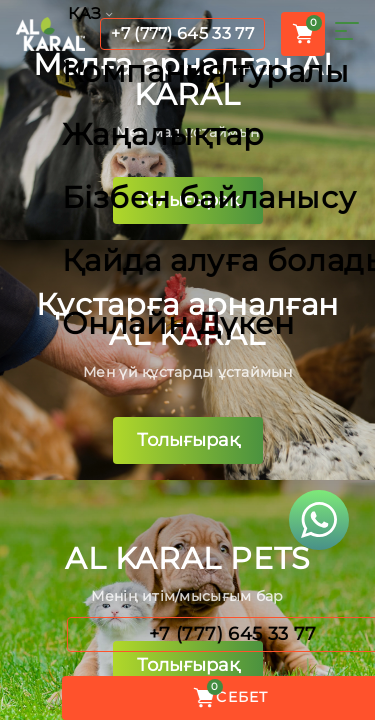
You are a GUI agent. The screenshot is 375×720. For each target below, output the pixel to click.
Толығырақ (188, 200)
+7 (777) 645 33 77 (182, 33)
